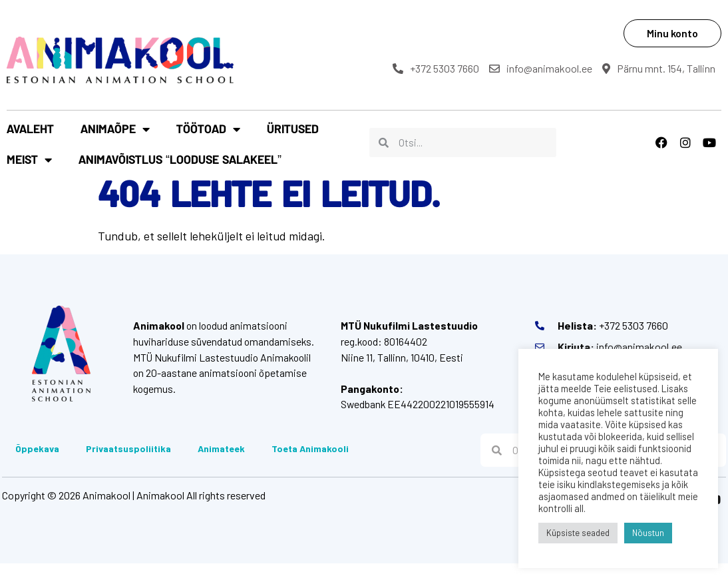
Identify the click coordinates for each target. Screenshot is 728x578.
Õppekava (35, 462)
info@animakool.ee (548, 68)
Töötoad (208, 139)
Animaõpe (115, 139)
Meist (368, 139)
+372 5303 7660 (443, 68)
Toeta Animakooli (308, 462)
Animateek (219, 462)
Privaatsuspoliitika (126, 462)
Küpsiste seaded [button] (578, 533)
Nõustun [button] (648, 533)
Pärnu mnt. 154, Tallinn (456, 84)
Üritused (293, 138)
